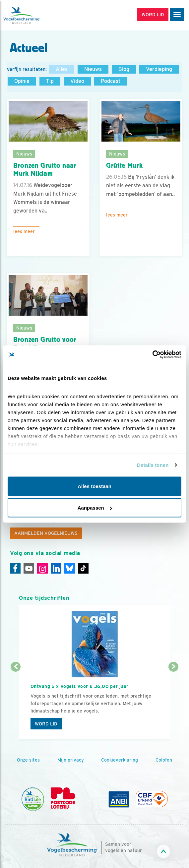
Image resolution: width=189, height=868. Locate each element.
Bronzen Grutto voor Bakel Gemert (45, 344)
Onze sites (28, 760)
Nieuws (93, 69)
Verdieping (159, 69)
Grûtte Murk (124, 165)
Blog (124, 69)
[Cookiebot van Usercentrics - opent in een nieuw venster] (152, 355)
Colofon (164, 760)
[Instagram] (42, 568)
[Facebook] (15, 568)
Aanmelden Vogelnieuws (46, 533)
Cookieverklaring (120, 760)
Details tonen (153, 465)
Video (77, 81)
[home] (33, 15)
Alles (62, 69)
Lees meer (24, 231)
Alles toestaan (94, 486)
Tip (50, 81)
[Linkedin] (56, 568)
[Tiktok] (83, 568)
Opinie (22, 81)
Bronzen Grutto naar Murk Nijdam (45, 170)
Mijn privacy (71, 760)
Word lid (46, 724)
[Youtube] (29, 568)
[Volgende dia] (173, 704)
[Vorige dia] (16, 704)
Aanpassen (95, 508)
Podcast (111, 81)
